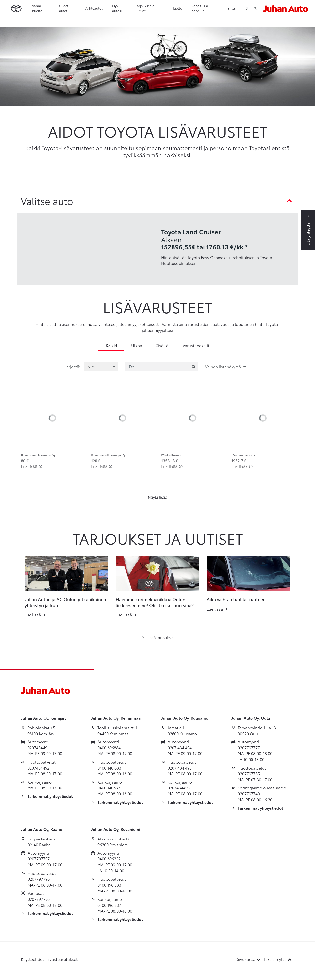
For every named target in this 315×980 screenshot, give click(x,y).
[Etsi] (162, 367)
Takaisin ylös (278, 959)
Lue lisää (32, 466)
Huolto (177, 8)
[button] (13, 573)
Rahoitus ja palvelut (200, 8)
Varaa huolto (37, 8)
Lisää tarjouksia (157, 637)
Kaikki (111, 345)
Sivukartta (249, 959)
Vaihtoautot (94, 8)
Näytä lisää (158, 497)
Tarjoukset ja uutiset (145, 8)
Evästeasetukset (63, 959)
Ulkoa (137, 345)
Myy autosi (117, 8)
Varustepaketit (196, 345)
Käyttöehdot (32, 959)
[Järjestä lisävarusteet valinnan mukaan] (101, 367)
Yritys (232, 8)
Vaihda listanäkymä (226, 366)
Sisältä (162, 345)
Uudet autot (64, 8)
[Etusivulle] (285, 9)
